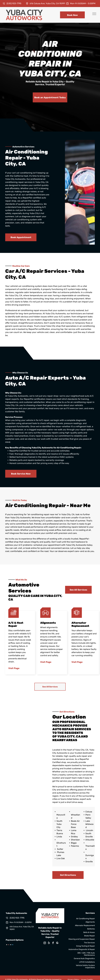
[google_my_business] (57, 943)
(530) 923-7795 (14, 3)
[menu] (94, 14)
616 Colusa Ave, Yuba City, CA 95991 (47, 3)
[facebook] (53, 943)
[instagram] (45, 943)
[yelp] (49, 943)
